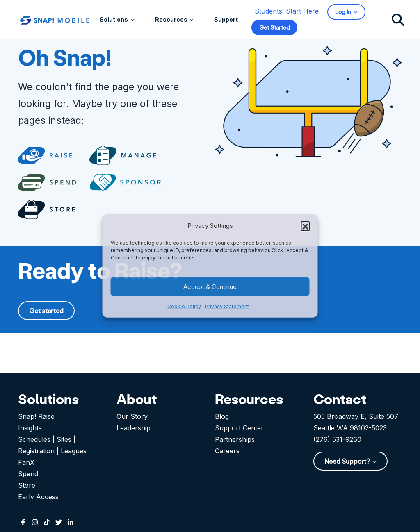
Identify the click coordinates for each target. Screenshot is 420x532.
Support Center (239, 428)
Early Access (38, 497)
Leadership (134, 428)
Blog (222, 416)
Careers (227, 451)
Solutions (114, 19)
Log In (344, 12)
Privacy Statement (227, 306)
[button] (306, 226)
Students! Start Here (287, 11)
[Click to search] (398, 19)
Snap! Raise (36, 416)
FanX (26, 462)
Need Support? (348, 461)
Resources (172, 19)
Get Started (274, 27)
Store (27, 485)
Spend (28, 474)
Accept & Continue (210, 287)
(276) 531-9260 (337, 439)
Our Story (132, 416)
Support (226, 19)
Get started (46, 310)
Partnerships (235, 439)
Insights (30, 428)
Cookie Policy (184, 306)
